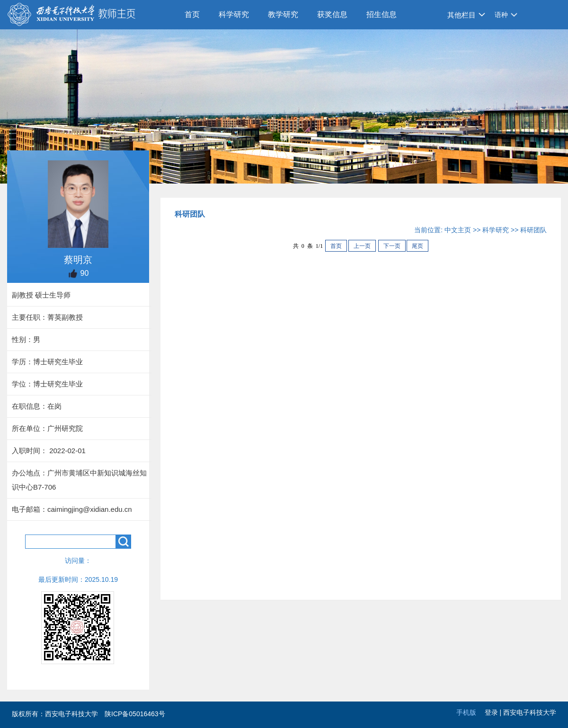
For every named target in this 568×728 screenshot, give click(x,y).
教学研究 (283, 14)
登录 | (494, 712)
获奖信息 (332, 14)
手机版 (466, 712)
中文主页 (458, 230)
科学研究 (234, 14)
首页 (192, 14)
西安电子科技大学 (530, 712)
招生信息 (382, 14)
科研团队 (533, 230)
